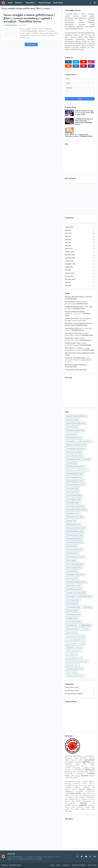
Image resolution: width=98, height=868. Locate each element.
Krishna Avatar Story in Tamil (75, 481)
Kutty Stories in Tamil (72, 488)
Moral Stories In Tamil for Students (76, 510)
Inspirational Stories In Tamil (74, 474)
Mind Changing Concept (73, 499)
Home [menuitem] (10, 3)
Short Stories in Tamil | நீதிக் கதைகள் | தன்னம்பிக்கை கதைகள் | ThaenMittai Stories (79, 334)
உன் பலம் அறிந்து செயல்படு (75, 640)
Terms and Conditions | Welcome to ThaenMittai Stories (76, 366)
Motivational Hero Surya (73, 524)
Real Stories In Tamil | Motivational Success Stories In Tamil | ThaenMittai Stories (78, 324)
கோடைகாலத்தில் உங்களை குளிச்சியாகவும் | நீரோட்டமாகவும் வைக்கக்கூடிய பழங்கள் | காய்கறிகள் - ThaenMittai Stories (29, 18)
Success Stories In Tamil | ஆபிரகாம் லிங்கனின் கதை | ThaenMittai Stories (77, 303)
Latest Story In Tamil (72, 492)
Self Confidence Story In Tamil (75, 575)
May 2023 (80, 246)
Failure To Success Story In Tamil (76, 445)
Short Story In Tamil (72, 578)
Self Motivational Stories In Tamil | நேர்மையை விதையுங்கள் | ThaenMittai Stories (84, 122)
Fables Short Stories (84, 441)
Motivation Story (71, 521)
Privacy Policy (92, 865)
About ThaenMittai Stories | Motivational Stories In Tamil (80, 354)
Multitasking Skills (72, 546)
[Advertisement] (80, 159)
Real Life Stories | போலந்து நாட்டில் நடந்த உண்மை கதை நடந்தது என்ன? (84, 113)
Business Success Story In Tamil (76, 423)
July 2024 (80, 230)
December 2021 (80, 279)
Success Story (71, 596)
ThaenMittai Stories (15, 865)
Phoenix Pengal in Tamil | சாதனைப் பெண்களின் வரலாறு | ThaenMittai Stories (78, 344)
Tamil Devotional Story (73, 600)
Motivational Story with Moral (75, 542)
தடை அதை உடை (72, 654)
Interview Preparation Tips (74, 477)
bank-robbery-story (72, 625)
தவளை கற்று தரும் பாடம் (74, 658)
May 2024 (80, 237)
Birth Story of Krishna (73, 420)
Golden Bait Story (71, 463)
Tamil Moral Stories (72, 604)
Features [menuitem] (19, 3)
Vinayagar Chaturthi (72, 618)
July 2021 (80, 283)
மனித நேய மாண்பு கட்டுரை (75, 676)
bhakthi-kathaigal (86, 625)
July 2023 (80, 243)
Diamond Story (71, 441)
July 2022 (80, 270)
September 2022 (80, 264)
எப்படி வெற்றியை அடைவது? (75, 643)
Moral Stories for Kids (73, 513)
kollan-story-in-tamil (72, 629)
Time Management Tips (73, 614)
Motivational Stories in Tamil (74, 535)
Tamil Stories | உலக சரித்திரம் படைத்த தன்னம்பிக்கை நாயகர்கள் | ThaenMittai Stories (80, 349)
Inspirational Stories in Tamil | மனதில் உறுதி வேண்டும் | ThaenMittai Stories (79, 308)
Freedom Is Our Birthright (74, 452)
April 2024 (80, 240)
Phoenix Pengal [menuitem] (44, 3)
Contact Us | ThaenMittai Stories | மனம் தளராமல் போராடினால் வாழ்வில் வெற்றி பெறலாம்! (78, 360)
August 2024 (80, 227)
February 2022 (80, 273)
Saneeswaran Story (72, 571)
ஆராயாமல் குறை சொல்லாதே (75, 636)
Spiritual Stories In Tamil (73, 586)
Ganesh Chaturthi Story (73, 459)
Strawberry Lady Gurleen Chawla (76, 593)
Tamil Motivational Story (73, 607)
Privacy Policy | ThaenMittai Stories (76, 370)
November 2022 (80, 258)
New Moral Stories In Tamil (74, 550)
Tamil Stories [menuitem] (58, 3)
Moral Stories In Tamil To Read (75, 506)
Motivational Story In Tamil (74, 539)
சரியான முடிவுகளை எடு (74, 651)
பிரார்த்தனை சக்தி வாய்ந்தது (75, 669)
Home (52, 865)
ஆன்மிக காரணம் (72, 632)
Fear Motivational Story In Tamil (75, 449)
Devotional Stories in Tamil (74, 438)
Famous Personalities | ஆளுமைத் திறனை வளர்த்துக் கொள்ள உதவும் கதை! (78, 319)
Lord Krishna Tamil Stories (74, 495)
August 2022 (80, 267)
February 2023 (80, 252)
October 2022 (80, 261)
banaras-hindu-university (73, 622)
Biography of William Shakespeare (76, 416)
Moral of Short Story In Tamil (75, 517)
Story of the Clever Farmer (74, 589)
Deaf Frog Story (71, 434)
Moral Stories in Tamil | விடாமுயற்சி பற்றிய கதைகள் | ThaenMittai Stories (79, 329)
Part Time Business (72, 553)
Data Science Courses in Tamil (75, 430)
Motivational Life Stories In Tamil (76, 528)
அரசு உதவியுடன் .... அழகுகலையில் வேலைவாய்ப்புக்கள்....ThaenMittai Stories (79, 135)
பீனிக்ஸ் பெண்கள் (72, 672)
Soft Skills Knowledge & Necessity (76, 582)
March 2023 (80, 249)
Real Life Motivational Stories (75, 564)
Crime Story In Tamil (72, 427)
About (58, 865)
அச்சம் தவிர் (85, 629)
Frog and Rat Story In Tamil (74, 456)
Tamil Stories (87, 607)
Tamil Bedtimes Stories (85, 596)
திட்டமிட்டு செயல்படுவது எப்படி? (77, 661)
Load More (32, 44)
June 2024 (80, 233)
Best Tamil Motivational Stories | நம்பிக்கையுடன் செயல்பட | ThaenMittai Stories (78, 314)
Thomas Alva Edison (72, 611)
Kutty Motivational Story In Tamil (76, 485)
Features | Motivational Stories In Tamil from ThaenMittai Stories (79, 298)
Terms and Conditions (79, 865)
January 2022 (80, 276)
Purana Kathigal (71, 560)
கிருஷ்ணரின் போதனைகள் (74, 647)
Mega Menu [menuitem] (30, 3)
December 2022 (80, 255)
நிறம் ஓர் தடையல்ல (72, 665)
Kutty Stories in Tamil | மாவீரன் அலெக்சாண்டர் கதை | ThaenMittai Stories (78, 339)
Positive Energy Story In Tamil (75, 557)
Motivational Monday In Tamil (75, 531)
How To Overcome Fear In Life (75, 467)
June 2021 (80, 286)
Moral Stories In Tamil (73, 503)
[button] (91, 3)
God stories (87, 459)
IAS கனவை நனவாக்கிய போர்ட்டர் (77, 470)
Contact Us (66, 865)
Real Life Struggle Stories (74, 568)
